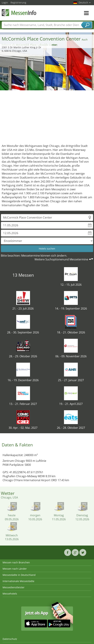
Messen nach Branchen (16, 562)
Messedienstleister (14, 587)
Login (5, 3)
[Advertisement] (47, 116)
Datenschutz (10, 639)
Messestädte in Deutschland (19, 575)
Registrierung (18, 3)
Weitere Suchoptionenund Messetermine (61, 259)
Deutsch (85, 3)
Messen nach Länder (15, 569)
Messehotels (10, 594)
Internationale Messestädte (18, 581)
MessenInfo (19, 13)
